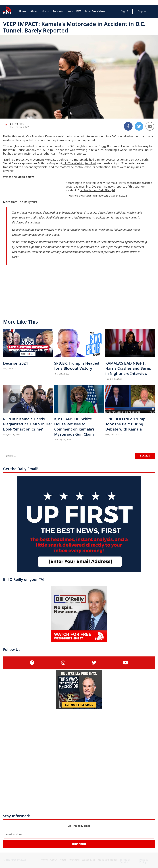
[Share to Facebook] (128, 126)
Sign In (125, 11)
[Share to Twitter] (139, 126)
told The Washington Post (79, 163)
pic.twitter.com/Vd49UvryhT (97, 190)
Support (143, 11)
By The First (17, 124)
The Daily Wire (28, 202)
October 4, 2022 (118, 196)
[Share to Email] (150, 126)
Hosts (45, 11)
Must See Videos (95, 11)
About (34, 11)
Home (23, 11)
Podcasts (58, 11)
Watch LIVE (74, 11)
